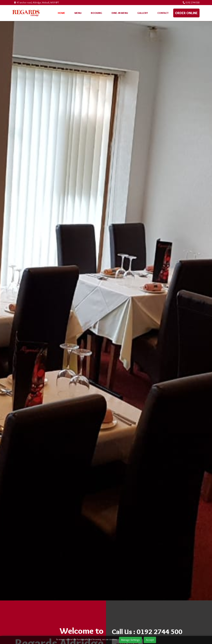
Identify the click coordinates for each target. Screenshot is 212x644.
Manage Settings (130, 640)
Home (61, 13)
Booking (96, 13)
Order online (186, 13)
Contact (163, 13)
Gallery (143, 13)
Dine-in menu (120, 13)
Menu (78, 13)
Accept (150, 640)
